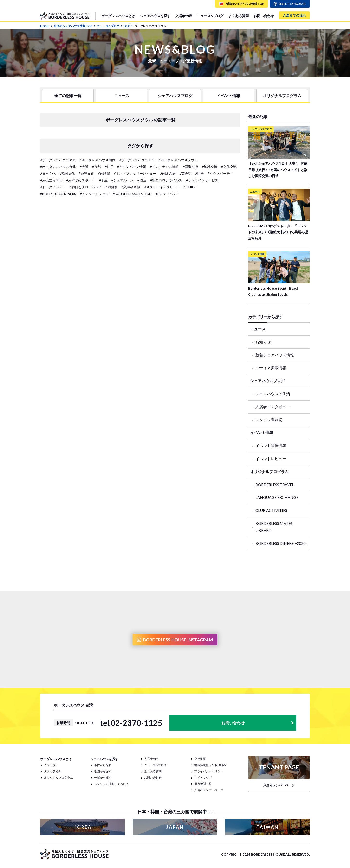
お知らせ (263, 342)
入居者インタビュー (273, 407)
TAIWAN (267, 827)
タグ (128, 26)
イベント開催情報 (271, 445)
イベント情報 (228, 96)
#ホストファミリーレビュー (135, 173)
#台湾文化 (86, 173)
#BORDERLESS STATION (132, 194)
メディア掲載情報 (271, 368)
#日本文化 (48, 173)
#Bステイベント (168, 194)
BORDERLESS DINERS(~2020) (281, 543)
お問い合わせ (264, 16)
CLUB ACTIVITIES (271, 510)
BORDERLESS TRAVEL (275, 484)
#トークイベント (53, 187)
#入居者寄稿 (131, 187)
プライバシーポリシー (209, 771)
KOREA (83, 827)
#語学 (200, 173)
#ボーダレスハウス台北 (58, 167)
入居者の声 (184, 16)
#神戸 (109, 167)
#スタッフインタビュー (162, 187)
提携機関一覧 (203, 784)
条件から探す (103, 765)
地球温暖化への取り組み (210, 765)
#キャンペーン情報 (132, 167)
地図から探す (103, 771)
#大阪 (84, 167)
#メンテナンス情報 (164, 167)
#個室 (142, 180)
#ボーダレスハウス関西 (97, 160)
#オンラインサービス (202, 180)
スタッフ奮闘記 (269, 420)
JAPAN (175, 827)
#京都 (97, 167)
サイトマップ (203, 778)
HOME (46, 26)
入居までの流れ (294, 15)
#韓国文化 (67, 173)
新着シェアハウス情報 (275, 355)
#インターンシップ (94, 194)
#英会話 (185, 173)
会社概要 (200, 759)
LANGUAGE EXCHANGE (277, 497)
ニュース (122, 96)
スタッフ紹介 (53, 771)
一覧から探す (103, 778)
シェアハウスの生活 (273, 394)
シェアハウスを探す (155, 16)
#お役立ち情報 (51, 180)
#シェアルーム (123, 180)
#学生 (103, 180)
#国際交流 (190, 167)
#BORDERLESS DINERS (58, 194)
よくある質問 (239, 16)
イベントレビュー (271, 458)
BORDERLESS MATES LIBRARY (274, 527)
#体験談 (104, 173)
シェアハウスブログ (175, 96)
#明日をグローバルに (86, 187)
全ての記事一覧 (68, 96)
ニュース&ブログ (210, 16)
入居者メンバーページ (209, 790)
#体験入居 (168, 173)
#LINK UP (191, 187)
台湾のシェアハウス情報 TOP (75, 26)
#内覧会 (112, 187)
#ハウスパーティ (220, 173)
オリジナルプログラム (282, 96)
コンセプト (51, 765)
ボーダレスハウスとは (118, 16)
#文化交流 (229, 167)
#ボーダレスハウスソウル (178, 160)
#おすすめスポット (81, 180)
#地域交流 (210, 167)
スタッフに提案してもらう (111, 784)
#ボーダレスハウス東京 (58, 160)
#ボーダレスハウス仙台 (137, 160)
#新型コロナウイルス (166, 180)
